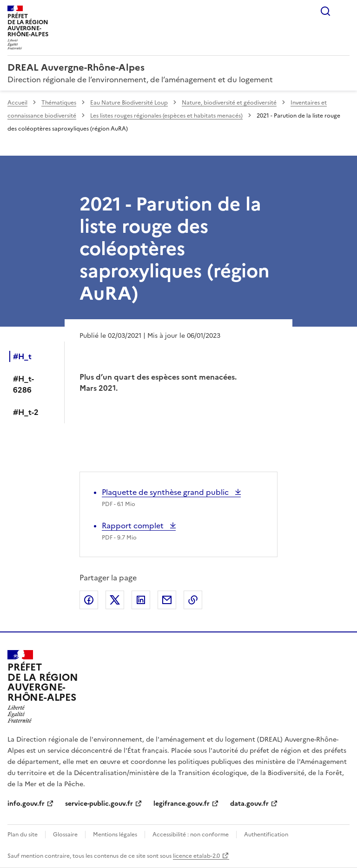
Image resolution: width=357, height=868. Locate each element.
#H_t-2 (26, 412)
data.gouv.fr (249, 804)
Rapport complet (134, 526)
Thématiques (59, 103)
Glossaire (65, 835)
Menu (344, 11)
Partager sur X (115, 600)
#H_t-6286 (23, 384)
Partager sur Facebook (89, 600)
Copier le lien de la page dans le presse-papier (193, 600)
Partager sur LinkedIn (141, 600)
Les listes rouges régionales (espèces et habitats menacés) (166, 116)
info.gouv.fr (26, 804)
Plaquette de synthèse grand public (166, 492)
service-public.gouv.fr (99, 804)
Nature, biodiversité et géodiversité (229, 103)
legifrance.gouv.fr (182, 804)
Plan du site (23, 835)
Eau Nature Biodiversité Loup (129, 103)
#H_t (22, 356)
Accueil (17, 103)
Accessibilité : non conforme (191, 835)
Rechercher (325, 11)
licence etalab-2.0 (196, 856)
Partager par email (167, 600)
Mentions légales (115, 835)
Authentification (266, 835)
